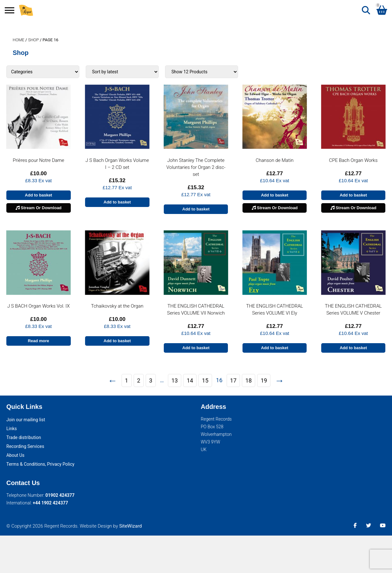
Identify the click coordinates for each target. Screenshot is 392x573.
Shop (33, 40)
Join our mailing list (26, 420)
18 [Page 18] (249, 380)
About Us (15, 455)
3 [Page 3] (151, 380)
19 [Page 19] (264, 380)
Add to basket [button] (38, 195)
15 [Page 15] (205, 380)
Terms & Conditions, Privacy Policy (40, 464)
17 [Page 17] (233, 380)
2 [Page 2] (139, 380)
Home (19, 40)
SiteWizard (130, 526)
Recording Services (25, 446)
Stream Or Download (39, 208)
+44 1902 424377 (50, 503)
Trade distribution (24, 437)
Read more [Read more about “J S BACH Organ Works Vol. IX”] (39, 341)
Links (12, 429)
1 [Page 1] (127, 380)
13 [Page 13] (175, 380)
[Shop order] (122, 72)
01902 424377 (60, 495)
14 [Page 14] (190, 380)
